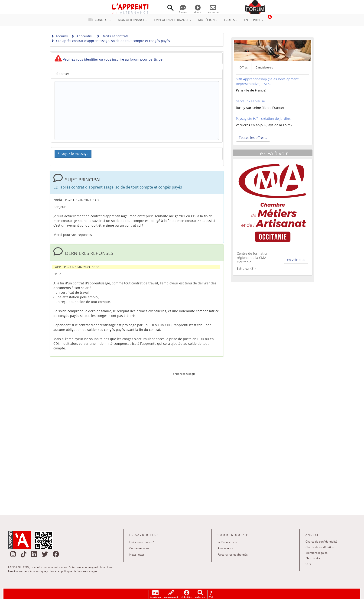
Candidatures (264, 67)
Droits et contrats (112, 36)
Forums (59, 36)
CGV (308, 564)
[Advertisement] (183, 442)
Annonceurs (225, 548)
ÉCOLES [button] (231, 20)
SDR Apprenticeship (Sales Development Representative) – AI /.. (267, 81)
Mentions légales (317, 553)
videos (198, 10)
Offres (244, 67)
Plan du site (313, 558)
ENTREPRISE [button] (254, 20)
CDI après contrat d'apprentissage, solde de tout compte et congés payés (110, 41)
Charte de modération (320, 547)
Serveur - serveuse (250, 101)
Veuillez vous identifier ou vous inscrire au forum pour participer (109, 59)
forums (183, 10)
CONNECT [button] (101, 20)
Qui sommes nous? (141, 542)
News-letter (137, 555)
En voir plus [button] (296, 260)
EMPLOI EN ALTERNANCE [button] (173, 20)
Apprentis (81, 36)
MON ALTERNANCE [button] (132, 20)
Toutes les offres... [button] (253, 138)
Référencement (227, 542)
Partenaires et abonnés (233, 555)
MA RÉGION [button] (208, 20)
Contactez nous (139, 548)
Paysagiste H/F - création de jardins (263, 119)
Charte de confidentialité (321, 542)
